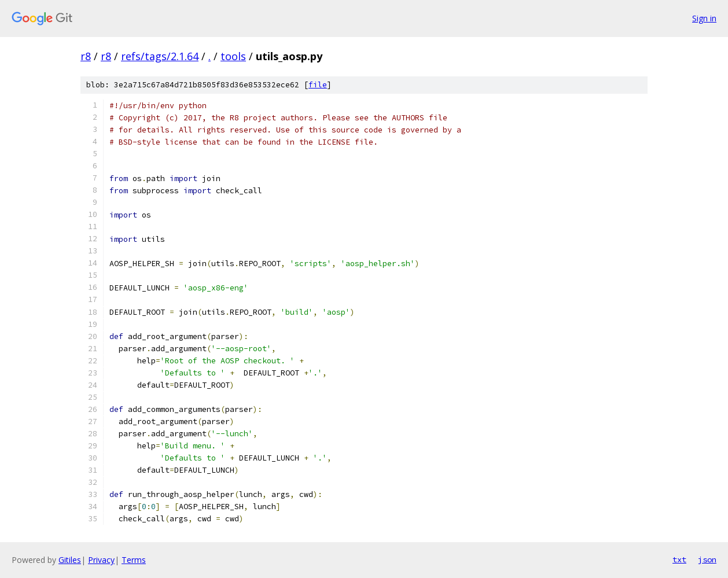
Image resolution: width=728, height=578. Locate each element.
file (318, 85)
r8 (86, 56)
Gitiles (70, 560)
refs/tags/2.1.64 (160, 56)
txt (679, 559)
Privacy (101, 560)
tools (233, 56)
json (707, 559)
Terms (134, 560)
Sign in (704, 18)
